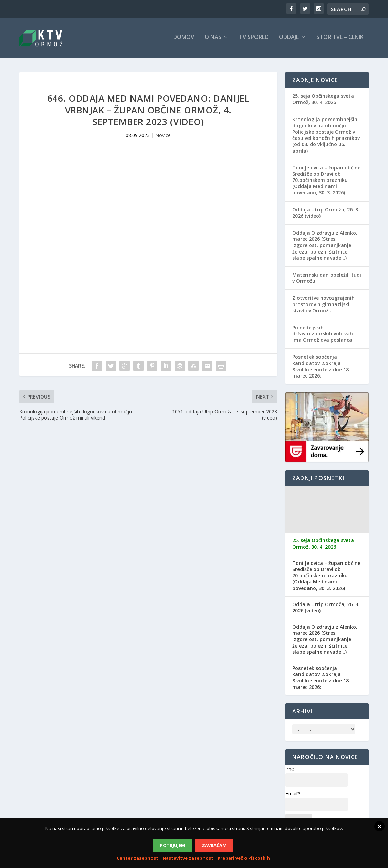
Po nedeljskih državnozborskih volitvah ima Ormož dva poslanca (323, 336)
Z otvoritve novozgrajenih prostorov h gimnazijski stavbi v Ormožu (323, 307)
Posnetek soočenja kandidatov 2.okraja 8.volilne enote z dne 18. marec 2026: (321, 369)
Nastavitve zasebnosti (189, 858)
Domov (184, 40)
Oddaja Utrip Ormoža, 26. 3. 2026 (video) (326, 215)
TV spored (254, 40)
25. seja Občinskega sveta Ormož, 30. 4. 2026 (323, 102)
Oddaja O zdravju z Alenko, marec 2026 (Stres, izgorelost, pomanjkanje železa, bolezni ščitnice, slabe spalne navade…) (325, 248)
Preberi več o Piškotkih (244, 858)
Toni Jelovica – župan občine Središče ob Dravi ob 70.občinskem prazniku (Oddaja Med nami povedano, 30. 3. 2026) (326, 183)
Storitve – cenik (340, 40)
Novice (163, 138)
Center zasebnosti (138, 858)
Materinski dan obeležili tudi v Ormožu (327, 281)
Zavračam (214, 845)
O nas (213, 40)
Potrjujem (173, 845)
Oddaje (289, 40)
